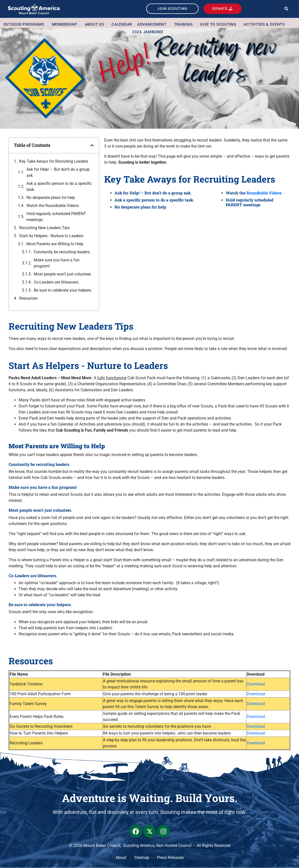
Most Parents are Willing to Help (55, 244)
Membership (66, 25)
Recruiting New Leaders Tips (44, 228)
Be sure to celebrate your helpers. (63, 290)
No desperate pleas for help (51, 198)
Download (256, 684)
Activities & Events (265, 25)
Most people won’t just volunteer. (63, 274)
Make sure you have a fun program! (57, 263)
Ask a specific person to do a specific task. (59, 186)
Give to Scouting (219, 25)
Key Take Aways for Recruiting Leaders (54, 161)
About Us (96, 25)
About (121, 858)
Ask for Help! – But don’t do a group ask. (58, 172)
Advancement (153, 25)
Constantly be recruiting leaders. (63, 252)
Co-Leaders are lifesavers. (57, 282)
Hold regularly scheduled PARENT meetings (56, 217)
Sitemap (142, 858)
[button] (286, 9)
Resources (28, 298)
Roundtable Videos (264, 193)
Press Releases (170, 858)
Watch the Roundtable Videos (53, 206)
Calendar (122, 25)
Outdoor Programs (25, 25)
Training (185, 25)
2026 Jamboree (148, 32)
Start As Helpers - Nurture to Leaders (51, 236)
